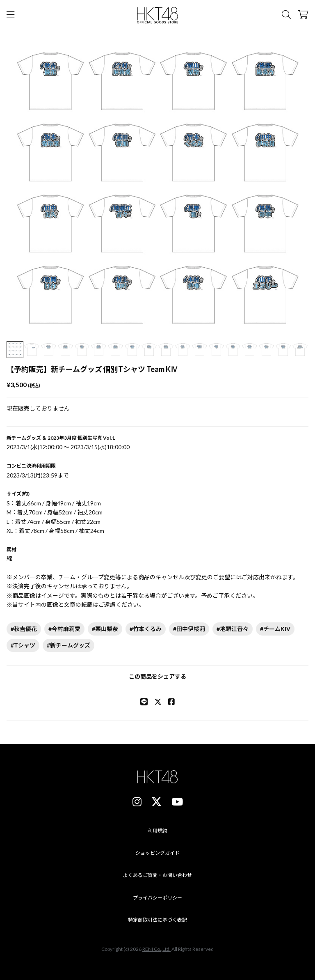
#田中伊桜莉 (189, 629)
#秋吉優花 (24, 629)
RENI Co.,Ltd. (156, 949)
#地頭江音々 (233, 629)
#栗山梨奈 (105, 629)
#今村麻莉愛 (64, 629)
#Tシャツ (23, 645)
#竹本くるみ (146, 629)
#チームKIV (275, 629)
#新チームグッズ (68, 645)
